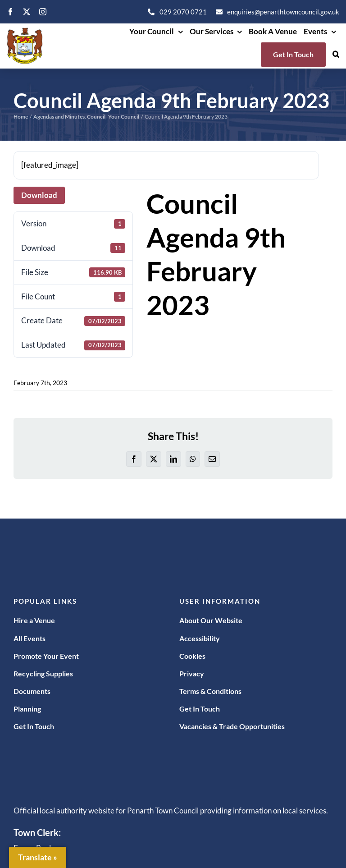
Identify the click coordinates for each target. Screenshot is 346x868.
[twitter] (27, 12)
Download (39, 195)
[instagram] (43, 12)
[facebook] (10, 12)
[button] (336, 55)
